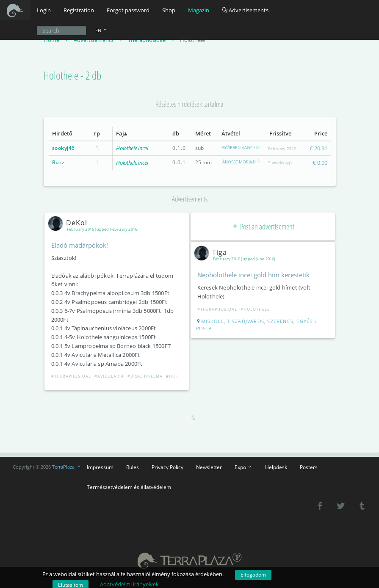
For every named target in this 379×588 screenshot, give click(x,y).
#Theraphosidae (71, 376)
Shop (169, 10)
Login (44, 10)
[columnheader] (65, 134)
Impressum (100, 467)
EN (102, 30)
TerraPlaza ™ (66, 467)
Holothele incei (132, 148)
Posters (309, 467)
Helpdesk (276, 467)
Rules (133, 467)
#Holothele (181, 376)
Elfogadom (253, 575)
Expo (243, 467)
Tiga (212, 252)
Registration (79, 10)
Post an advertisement (263, 226)
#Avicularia (109, 376)
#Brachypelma (145, 376)
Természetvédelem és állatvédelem (129, 487)
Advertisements (245, 10)
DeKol (69, 223)
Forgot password (128, 10)
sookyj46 (64, 148)
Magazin (199, 10)
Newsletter (209, 467)
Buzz (58, 162)
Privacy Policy (167, 467)
